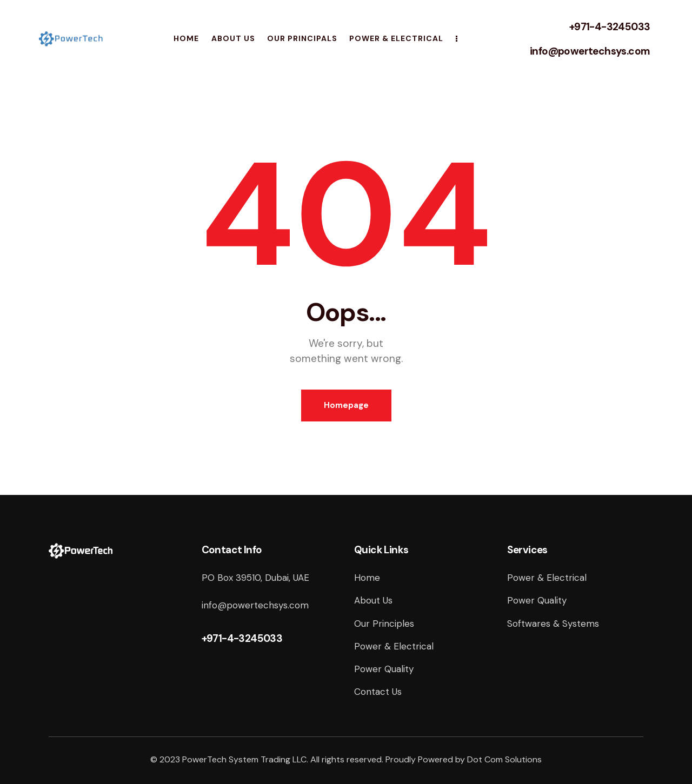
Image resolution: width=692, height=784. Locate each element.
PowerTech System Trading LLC (244, 759)
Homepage (346, 405)
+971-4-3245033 (610, 27)
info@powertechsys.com (590, 51)
